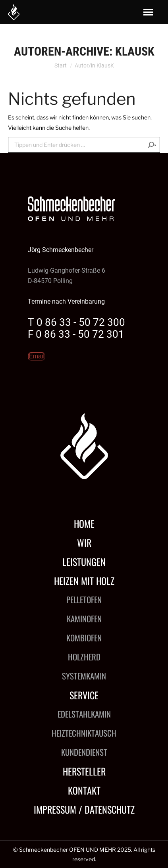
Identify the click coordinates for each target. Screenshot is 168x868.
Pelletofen (84, 600)
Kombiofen (84, 638)
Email (37, 356)
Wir (84, 543)
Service (84, 695)
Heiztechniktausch (84, 733)
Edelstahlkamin (84, 714)
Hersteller (84, 771)
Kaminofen (84, 619)
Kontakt (84, 790)
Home (84, 523)
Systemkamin (84, 676)
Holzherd (84, 657)
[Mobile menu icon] (148, 12)
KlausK (135, 51)
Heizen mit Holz (84, 581)
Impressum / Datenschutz (84, 809)
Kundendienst (84, 752)
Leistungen (84, 562)
